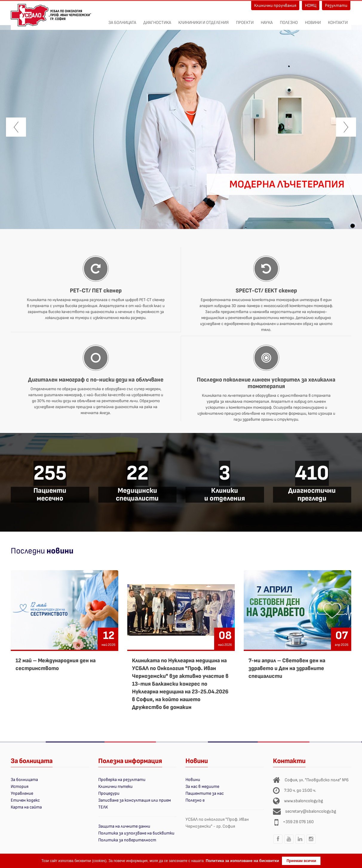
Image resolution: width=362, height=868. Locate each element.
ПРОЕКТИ (245, 19)
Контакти (338, 19)
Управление (22, 793)
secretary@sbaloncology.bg (311, 811)
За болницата (122, 19)
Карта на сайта (26, 807)
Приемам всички (301, 861)
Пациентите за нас (205, 793)
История (20, 787)
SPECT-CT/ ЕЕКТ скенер (266, 291)
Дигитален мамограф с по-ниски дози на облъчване (96, 380)
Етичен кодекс (25, 800)
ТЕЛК (103, 807)
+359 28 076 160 (298, 822)
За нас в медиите (202, 787)
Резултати (336, 6)
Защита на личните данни (124, 826)
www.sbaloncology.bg (303, 801)
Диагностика (157, 19)
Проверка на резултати (122, 780)
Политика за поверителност (127, 840)
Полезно (289, 19)
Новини (313, 19)
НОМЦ (311, 6)
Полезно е (195, 800)
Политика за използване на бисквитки (136, 833)
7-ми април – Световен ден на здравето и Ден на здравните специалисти (287, 668)
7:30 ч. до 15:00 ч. (300, 790)
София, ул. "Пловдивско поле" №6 (317, 780)
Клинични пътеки (115, 787)
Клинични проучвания (275, 6)
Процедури (109, 793)
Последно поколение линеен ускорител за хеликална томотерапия (266, 383)
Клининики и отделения (204, 19)
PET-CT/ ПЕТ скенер (96, 291)
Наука (267, 19)
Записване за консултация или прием (135, 800)
